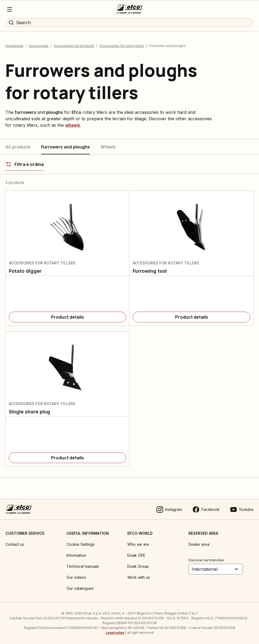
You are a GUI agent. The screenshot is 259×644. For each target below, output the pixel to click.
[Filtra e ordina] (25, 164)
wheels (73, 125)
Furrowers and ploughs (65, 147)
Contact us (15, 544)
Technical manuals (83, 566)
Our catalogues (80, 588)
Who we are (138, 544)
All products (18, 147)
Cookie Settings (81, 544)
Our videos (76, 577)
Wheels (108, 147)
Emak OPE (136, 555)
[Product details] (67, 317)
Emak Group (138, 566)
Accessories (39, 46)
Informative (76, 555)
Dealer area (199, 544)
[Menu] (10, 9)
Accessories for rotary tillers (122, 46)
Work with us (139, 577)
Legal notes (115, 633)
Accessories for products (74, 46)
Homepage (14, 46)
